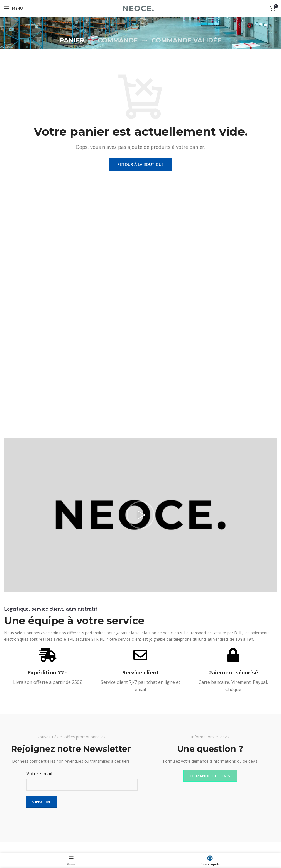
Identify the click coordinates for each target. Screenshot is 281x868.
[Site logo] (140, 8)
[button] (141, 515)
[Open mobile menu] (14, 8)
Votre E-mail (39, 774)
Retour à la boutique (140, 164)
